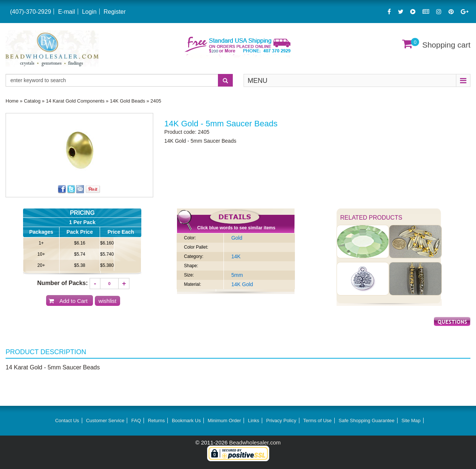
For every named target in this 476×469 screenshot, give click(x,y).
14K (236, 256)
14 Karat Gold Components (75, 101)
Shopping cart (446, 45)
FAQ (136, 421)
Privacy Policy (281, 421)
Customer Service (105, 421)
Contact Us (67, 421)
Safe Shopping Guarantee (366, 421)
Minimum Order (225, 421)
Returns (157, 421)
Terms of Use (317, 421)
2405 (156, 101)
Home (12, 101)
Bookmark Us (186, 421)
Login (89, 12)
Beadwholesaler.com (255, 442)
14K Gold (242, 284)
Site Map (411, 421)
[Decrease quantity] (95, 284)
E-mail (66, 12)
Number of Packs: (62, 283)
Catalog (32, 101)
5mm (237, 275)
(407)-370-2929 (30, 12)
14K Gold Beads (127, 101)
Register (115, 12)
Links (254, 421)
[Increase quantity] (124, 284)
